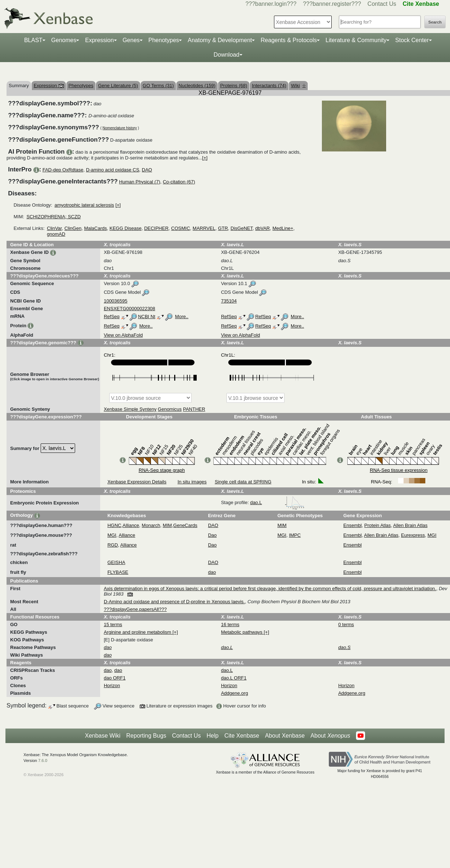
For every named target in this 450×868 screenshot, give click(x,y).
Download (226, 55)
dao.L (277, 502)
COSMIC (181, 228)
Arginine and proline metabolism (138, 632)
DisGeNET (242, 228)
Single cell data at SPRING (243, 482)
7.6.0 (43, 760)
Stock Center (412, 40)
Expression (99, 40)
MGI (112, 535)
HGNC (114, 525)
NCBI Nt (147, 317)
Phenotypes (164, 40)
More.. (182, 317)
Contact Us (382, 4)
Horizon (112, 686)
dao (212, 572)
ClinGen (73, 228)
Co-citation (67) (179, 182)
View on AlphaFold (123, 335)
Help (212, 736)
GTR (223, 228)
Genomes (64, 40)
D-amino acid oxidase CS (113, 170)
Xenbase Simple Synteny (130, 409)
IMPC (295, 535)
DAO (147, 170)
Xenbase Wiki (103, 736)
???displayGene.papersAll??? (135, 609)
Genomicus (170, 409)
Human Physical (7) (140, 182)
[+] (205, 158)
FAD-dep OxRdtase (63, 170)
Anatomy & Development (220, 40)
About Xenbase (285, 736)
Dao (212, 535)
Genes (131, 40)
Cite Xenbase (242, 736)
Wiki (298, 86)
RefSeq (112, 317)
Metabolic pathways (242, 632)
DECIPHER (156, 228)
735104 (229, 301)
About (330, 736)
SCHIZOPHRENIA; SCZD (54, 217)
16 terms (230, 624)
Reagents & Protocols (289, 40)
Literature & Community (356, 40)
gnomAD (56, 234)
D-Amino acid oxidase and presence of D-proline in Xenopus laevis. (174, 602)
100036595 (116, 301)
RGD (113, 545)
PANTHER (194, 409)
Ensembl (353, 525)
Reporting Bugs (146, 736)
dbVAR (262, 228)
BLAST (33, 40)
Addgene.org (234, 693)
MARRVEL (204, 228)
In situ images (192, 482)
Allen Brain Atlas (410, 525)
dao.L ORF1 (234, 678)
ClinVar (54, 228)
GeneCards (185, 525)
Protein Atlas (378, 525)
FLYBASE (118, 572)
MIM (167, 525)
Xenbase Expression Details (137, 482)
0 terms (346, 624)
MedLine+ (283, 228)
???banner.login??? (271, 4)
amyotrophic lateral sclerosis (84, 205)
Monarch (151, 525)
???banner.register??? (332, 4)
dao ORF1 (115, 678)
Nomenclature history (120, 128)
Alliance (131, 525)
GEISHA (116, 562)
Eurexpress (413, 535)
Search (435, 22)
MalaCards (96, 228)
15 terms (113, 624)
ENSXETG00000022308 (130, 309)
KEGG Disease (126, 228)
